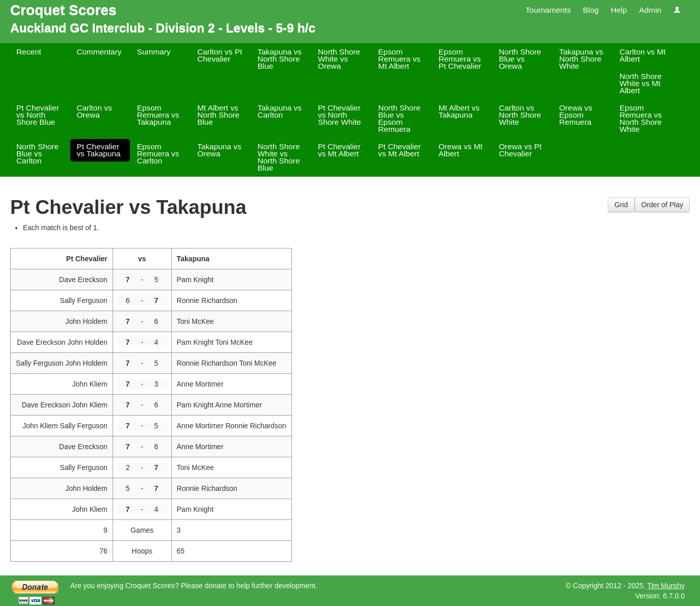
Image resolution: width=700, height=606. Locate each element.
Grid (621, 205)
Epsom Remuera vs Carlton (158, 154)
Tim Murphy (666, 586)
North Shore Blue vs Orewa (520, 59)
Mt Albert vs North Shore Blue (218, 115)
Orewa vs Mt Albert (461, 150)
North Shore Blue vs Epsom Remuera (399, 118)
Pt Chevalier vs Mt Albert (339, 150)
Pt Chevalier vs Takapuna (98, 150)
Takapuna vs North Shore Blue (280, 59)
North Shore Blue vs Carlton (37, 154)
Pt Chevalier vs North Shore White (340, 115)
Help (619, 10)
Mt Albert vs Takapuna (459, 111)
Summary (154, 52)
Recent (29, 52)
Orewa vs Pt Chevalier (520, 150)
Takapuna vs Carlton (280, 111)
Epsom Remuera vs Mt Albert (399, 59)
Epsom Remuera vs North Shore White (641, 118)
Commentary (99, 52)
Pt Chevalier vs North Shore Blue (38, 115)
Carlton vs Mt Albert (643, 55)
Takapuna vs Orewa (219, 150)
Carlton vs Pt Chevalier (220, 55)
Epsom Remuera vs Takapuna (158, 115)
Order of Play (662, 205)
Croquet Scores (63, 10)
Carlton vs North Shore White (520, 115)
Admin (650, 10)
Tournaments (548, 10)
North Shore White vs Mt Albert (641, 83)
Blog (591, 10)
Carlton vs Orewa (94, 111)
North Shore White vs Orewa (339, 59)
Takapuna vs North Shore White (581, 59)
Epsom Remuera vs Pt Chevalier (460, 59)
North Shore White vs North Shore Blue (279, 157)
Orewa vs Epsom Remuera (576, 115)
